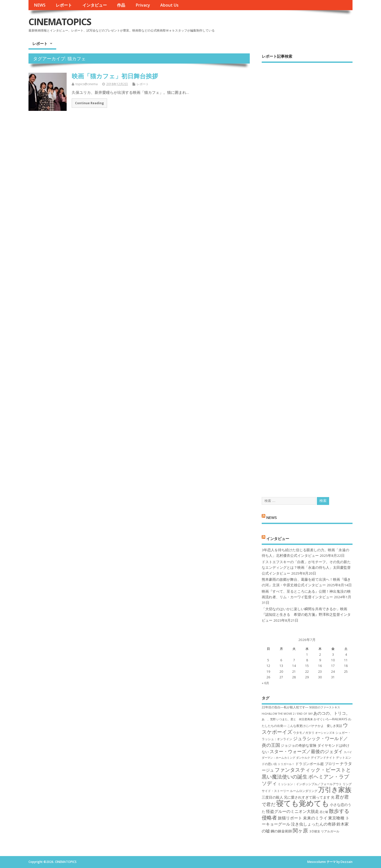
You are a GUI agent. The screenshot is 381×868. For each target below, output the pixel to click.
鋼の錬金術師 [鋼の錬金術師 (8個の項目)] (281, 831)
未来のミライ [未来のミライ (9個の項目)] (315, 818)
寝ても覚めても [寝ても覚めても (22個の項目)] (303, 803)
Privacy (143, 5)
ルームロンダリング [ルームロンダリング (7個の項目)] (304, 791)
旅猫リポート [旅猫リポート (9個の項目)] (290, 818)
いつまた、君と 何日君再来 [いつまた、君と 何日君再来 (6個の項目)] (295, 719)
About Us (169, 5)
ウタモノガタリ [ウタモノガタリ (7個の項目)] (304, 733)
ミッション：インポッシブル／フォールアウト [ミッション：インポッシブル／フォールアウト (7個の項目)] (310, 784)
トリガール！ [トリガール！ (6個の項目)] (286, 764)
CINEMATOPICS (60, 22)
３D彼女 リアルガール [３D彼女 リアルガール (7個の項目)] (324, 831)
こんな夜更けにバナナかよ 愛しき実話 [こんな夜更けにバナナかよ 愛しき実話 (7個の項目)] (315, 726)
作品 (121, 5)
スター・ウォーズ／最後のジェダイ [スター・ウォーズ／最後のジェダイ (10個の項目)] (306, 751)
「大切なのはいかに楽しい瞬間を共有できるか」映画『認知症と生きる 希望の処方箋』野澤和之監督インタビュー (306, 615)
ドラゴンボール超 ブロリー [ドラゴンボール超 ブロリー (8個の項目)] (317, 764)
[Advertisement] (307, 275)
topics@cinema (87, 84)
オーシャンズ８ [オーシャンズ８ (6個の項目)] (325, 733)
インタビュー (95, 5)
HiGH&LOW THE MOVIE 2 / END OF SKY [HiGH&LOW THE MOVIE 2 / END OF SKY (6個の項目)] (287, 714)
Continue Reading (89, 103)
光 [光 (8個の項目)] (333, 797)
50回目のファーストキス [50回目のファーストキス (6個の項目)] (325, 707)
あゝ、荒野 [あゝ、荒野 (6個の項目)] (269, 719)
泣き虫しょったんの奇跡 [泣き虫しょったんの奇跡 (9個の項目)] (313, 824)
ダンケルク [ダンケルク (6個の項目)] (303, 758)
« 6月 (265, 683)
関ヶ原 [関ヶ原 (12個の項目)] (300, 830)
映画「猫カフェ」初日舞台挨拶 (115, 76)
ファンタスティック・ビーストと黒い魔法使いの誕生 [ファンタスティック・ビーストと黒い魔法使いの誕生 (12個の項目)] (306, 773)
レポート (64, 5)
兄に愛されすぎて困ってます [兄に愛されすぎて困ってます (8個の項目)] (307, 797)
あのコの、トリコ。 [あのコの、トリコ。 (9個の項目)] (332, 713)
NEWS (40, 5)
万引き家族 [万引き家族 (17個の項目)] (335, 790)
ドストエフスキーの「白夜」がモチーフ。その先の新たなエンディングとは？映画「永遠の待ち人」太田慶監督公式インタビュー (306, 568)
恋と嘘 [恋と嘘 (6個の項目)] (324, 812)
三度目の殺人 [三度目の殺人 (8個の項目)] (272, 797)
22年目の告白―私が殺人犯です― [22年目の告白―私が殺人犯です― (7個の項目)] (285, 707)
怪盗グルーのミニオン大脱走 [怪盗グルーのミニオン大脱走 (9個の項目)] (292, 811)
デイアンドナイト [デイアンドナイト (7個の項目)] (323, 758)
